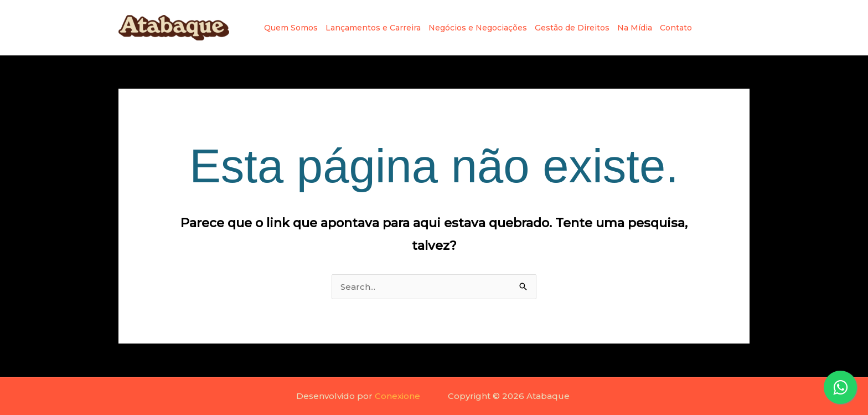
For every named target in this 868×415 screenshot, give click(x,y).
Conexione (397, 396)
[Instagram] (709, 28)
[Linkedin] (726, 28)
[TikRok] (744, 28)
